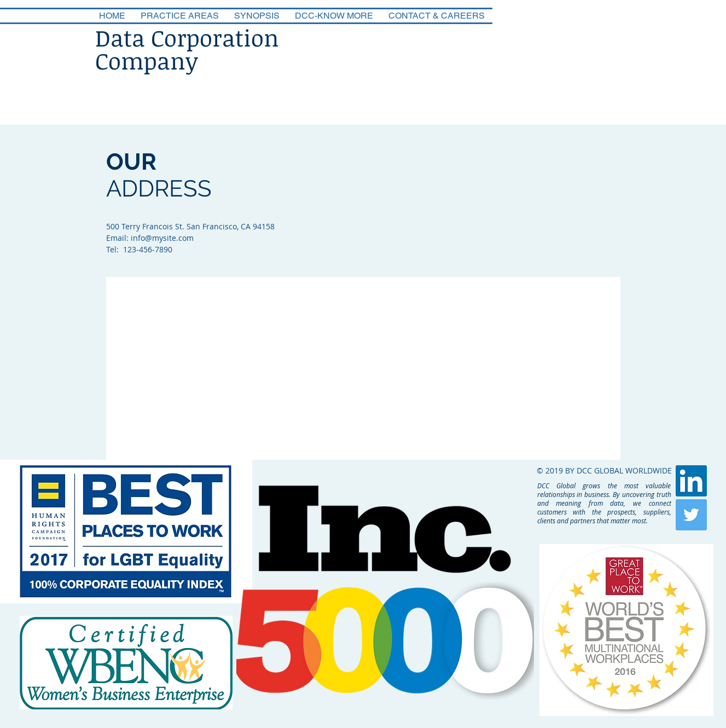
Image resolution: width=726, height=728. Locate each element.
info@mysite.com (162, 238)
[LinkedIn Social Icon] (691, 481)
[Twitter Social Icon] (691, 515)
